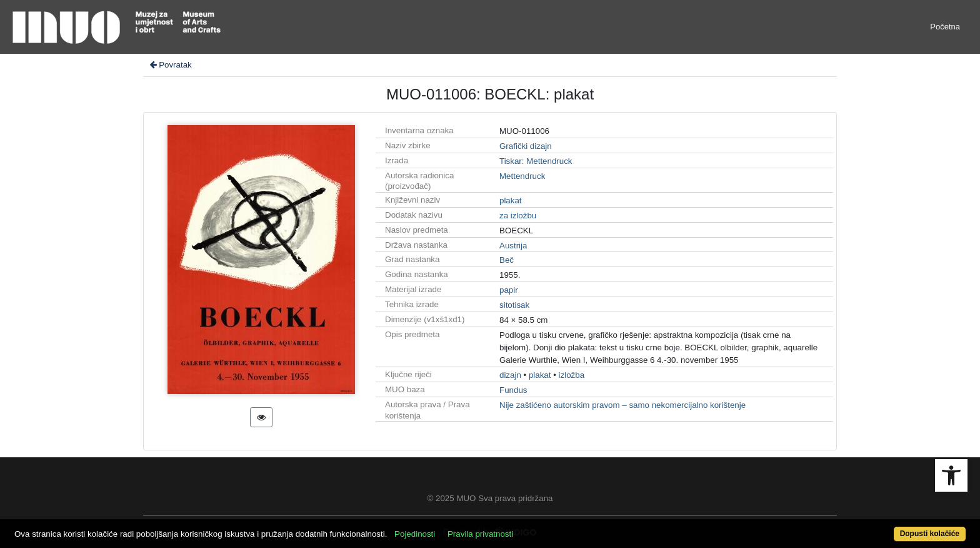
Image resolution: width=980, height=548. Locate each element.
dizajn (510, 375)
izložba (572, 375)
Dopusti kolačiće (930, 534)
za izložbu (518, 216)
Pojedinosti (415, 534)
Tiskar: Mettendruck (536, 161)
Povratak (170, 65)
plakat (511, 200)
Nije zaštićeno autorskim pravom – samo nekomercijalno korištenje (622, 405)
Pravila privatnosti (480, 534)
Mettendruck (522, 176)
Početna (945, 27)
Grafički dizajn (526, 146)
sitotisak (514, 305)
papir (509, 290)
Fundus (513, 390)
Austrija (513, 246)
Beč (507, 260)
